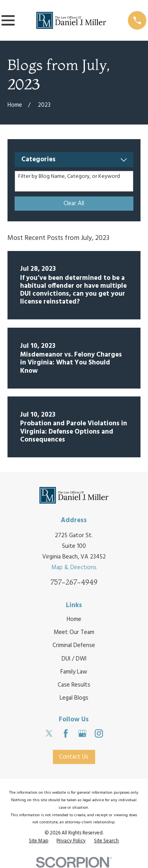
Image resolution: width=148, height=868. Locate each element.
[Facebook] (66, 733)
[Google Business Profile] (82, 733)
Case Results (74, 685)
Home (74, 619)
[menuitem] (38, 842)
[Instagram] (99, 733)
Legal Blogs (74, 698)
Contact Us (74, 757)
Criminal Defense (74, 645)
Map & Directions (74, 568)
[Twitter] (49, 733)
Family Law (74, 672)
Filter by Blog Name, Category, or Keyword (69, 177)
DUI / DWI (74, 659)
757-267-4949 (74, 582)
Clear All (74, 204)
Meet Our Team (74, 632)
